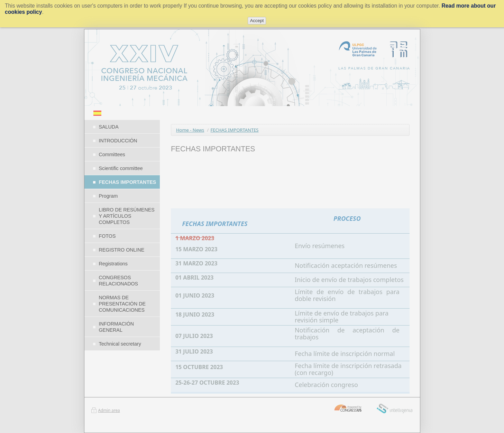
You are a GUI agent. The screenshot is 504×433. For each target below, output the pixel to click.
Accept (257, 21)
